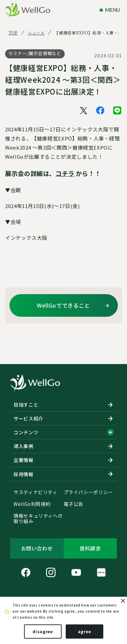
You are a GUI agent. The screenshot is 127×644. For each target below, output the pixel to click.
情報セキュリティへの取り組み (38, 519)
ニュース (36, 33)
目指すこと (26, 405)
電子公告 (74, 504)
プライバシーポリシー (88, 492)
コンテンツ (63, 432)
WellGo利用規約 (32, 504)
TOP (13, 33)
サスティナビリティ (36, 492)
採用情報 (24, 474)
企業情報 (24, 460)
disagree (43, 631)
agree (84, 631)
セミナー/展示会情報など (35, 53)
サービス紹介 (28, 418)
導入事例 (24, 446)
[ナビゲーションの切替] (111, 10)
